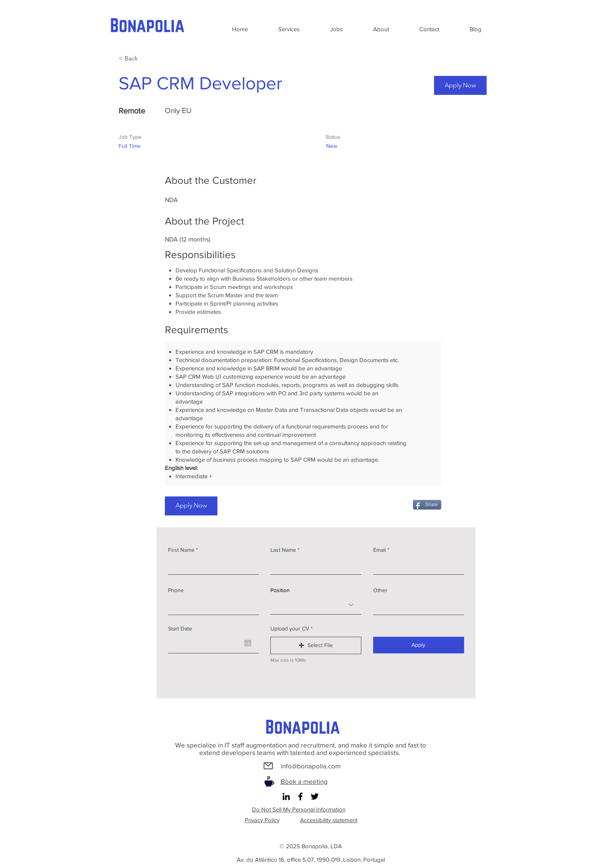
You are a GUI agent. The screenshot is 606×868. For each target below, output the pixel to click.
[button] (316, 645)
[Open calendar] (248, 643)
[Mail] (268, 766)
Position (280, 590)
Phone (176, 590)
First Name (181, 550)
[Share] (427, 505)
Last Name (283, 550)
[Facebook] (300, 796)
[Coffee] (270, 781)
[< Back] (147, 59)
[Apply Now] (460, 85)
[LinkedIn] (286, 796)
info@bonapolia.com (311, 766)
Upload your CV (290, 628)
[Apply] (419, 645)
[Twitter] (315, 796)
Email (379, 550)
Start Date (180, 628)
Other (380, 590)
